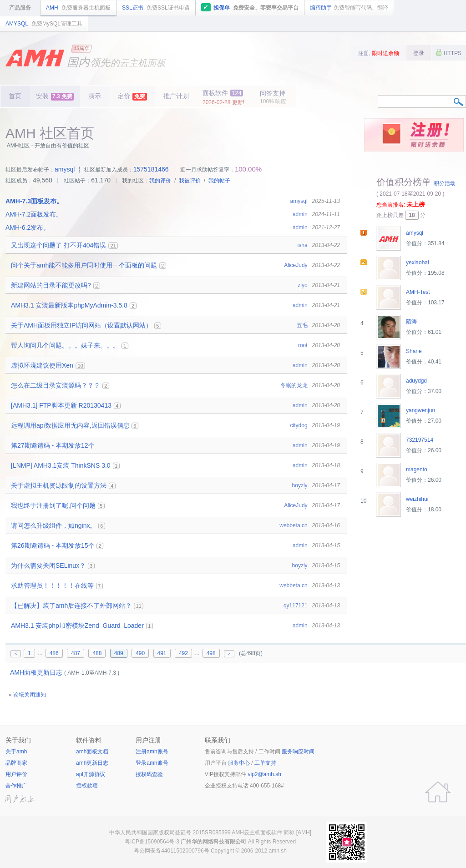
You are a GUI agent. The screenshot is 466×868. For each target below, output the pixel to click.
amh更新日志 (92, 763)
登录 (419, 53)
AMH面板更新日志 (36, 672)
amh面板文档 (92, 752)
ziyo (302, 285)
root (303, 345)
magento (417, 469)
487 (76, 653)
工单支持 (265, 763)
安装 (55, 96)
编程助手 (349, 8)
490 (140, 653)
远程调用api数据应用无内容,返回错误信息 (70, 425)
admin (300, 214)
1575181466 (151, 169)
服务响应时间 (298, 752)
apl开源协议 (91, 774)
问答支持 (273, 97)
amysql (65, 169)
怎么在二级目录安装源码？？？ (56, 385)
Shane (414, 351)
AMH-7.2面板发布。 (34, 214)
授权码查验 (149, 774)
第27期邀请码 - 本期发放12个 (53, 445)
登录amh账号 (152, 763)
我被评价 (190, 181)
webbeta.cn (293, 525)
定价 (132, 96)
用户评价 (16, 774)
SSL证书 (156, 8)
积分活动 (445, 183)
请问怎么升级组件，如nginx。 (53, 525)
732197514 (420, 440)
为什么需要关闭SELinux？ (48, 565)
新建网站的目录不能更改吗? (51, 285)
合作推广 (16, 786)
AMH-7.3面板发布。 (34, 201)
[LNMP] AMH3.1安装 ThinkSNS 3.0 (61, 465)
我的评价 (160, 181)
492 (183, 653)
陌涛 (411, 322)
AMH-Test (418, 292)
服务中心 (239, 763)
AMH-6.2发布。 (28, 227)
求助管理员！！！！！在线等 (52, 585)
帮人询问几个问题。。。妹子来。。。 (65, 345)
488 (97, 653)
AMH (78, 8)
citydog (299, 425)
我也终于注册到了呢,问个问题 (53, 505)
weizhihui (417, 499)
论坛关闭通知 (30, 695)
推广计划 (176, 96)
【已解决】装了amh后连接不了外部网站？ (71, 606)
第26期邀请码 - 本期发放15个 (53, 545)
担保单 (250, 7)
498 (211, 653)
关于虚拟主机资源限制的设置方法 (59, 485)
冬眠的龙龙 (294, 385)
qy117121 (296, 606)
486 (54, 653)
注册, (379, 53)
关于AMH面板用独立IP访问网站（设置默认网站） (81, 325)
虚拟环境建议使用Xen (42, 365)
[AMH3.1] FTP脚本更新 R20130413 (61, 405)
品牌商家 (16, 763)
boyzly (300, 485)
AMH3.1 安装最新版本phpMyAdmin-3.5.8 (69, 305)
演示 (95, 96)
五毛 (302, 325)
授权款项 (87, 786)
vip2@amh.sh (264, 774)
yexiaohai (418, 262)
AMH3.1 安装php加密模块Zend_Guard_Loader (77, 626)
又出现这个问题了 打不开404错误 (58, 245)
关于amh (16, 752)
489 (119, 653)
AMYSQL (44, 24)
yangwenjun (420, 410)
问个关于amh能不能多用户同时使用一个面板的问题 (84, 265)
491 (162, 653)
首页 (15, 96)
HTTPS (449, 52)
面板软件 (223, 97)
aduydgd (416, 381)
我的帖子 (219, 181)
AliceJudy (296, 265)
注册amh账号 (152, 752)
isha (303, 245)
